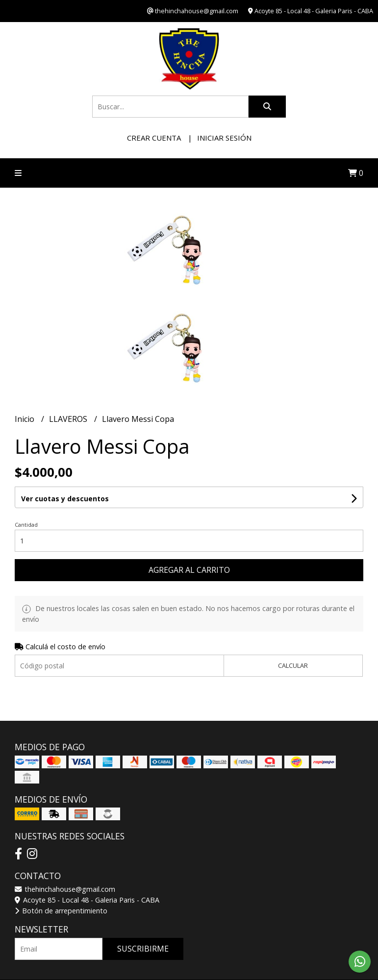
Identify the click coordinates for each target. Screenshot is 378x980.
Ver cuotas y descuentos (65, 499)
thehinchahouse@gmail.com (65, 889)
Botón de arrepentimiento (61, 911)
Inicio (25, 419)
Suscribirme (143, 949)
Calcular (293, 665)
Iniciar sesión (224, 138)
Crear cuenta (154, 138)
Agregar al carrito (189, 570)
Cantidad (26, 525)
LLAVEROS (69, 419)
